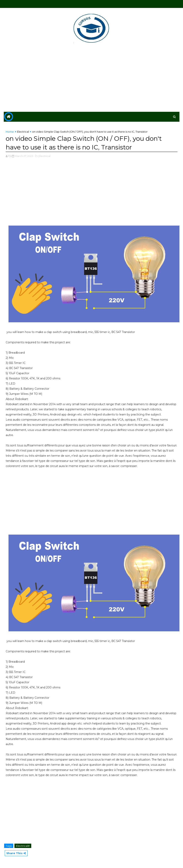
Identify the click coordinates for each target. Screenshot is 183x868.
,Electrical (44, 156)
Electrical (23, 132)
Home (10, 132)
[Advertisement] (92, 78)
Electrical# (23, 846)
